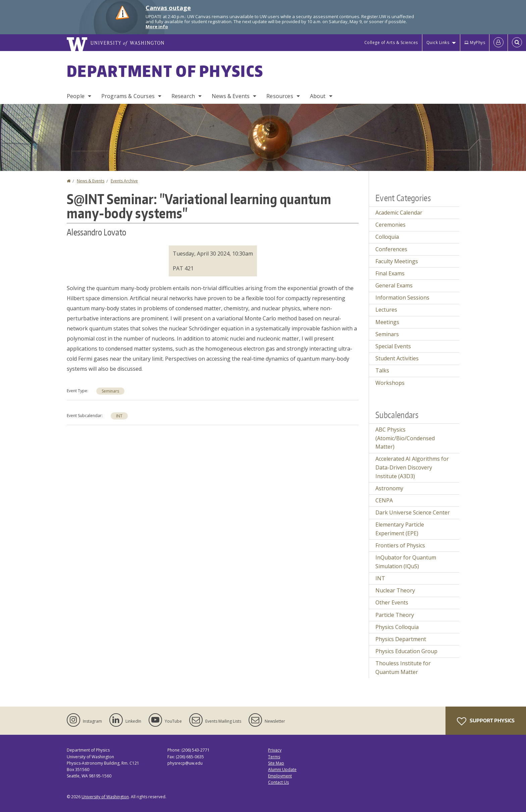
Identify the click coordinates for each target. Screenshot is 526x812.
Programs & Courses (128, 96)
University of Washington (105, 797)
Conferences (391, 249)
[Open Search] (517, 43)
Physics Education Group (406, 651)
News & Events (231, 96)
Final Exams (390, 273)
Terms (274, 757)
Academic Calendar (399, 213)
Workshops (390, 383)
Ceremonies (390, 225)
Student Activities (397, 358)
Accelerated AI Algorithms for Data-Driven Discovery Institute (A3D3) (412, 467)
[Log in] (498, 43)
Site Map (276, 763)
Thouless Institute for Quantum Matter (403, 668)
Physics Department (401, 639)
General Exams (394, 285)
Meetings (387, 322)
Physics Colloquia (397, 627)
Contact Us (278, 782)
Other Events (392, 602)
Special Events (393, 346)
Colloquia (387, 237)
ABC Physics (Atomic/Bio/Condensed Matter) (405, 438)
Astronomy (389, 488)
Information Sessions (402, 298)
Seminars (110, 391)
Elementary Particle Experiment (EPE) (400, 529)
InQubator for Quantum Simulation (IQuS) (406, 562)
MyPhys (475, 42)
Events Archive (124, 181)
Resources (280, 96)
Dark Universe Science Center (413, 512)
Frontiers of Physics (400, 545)
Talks (382, 370)
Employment (280, 776)
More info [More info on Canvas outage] (157, 27)
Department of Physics (165, 71)
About (318, 96)
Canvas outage (168, 8)
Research (183, 96)
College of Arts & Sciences (391, 42)
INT (119, 416)
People (76, 96)
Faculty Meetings (397, 261)
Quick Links (438, 42)
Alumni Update (282, 770)
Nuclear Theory (395, 590)
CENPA (384, 500)
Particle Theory (395, 615)
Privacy (275, 750)
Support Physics (486, 721)
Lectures (386, 310)
